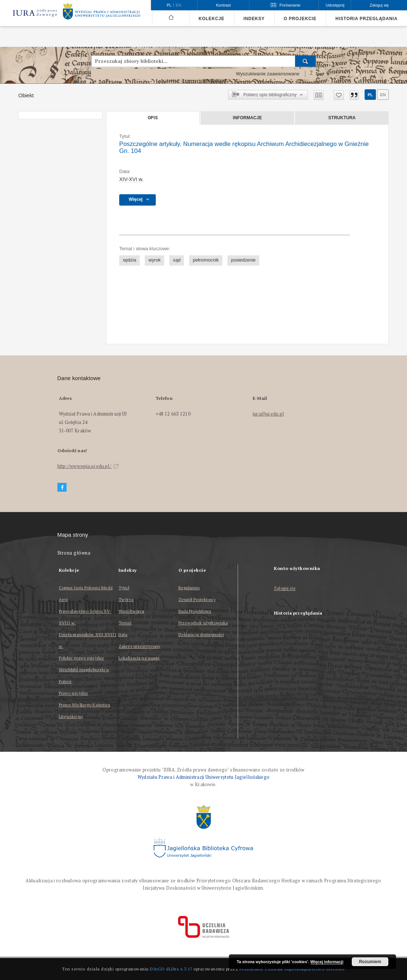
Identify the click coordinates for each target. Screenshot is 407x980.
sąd (177, 260)
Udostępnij (335, 5)
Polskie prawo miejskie (82, 658)
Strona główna (74, 553)
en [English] (179, 5)
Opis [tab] (153, 118)
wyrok (154, 260)
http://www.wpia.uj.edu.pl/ (88, 466)
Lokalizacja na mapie (139, 658)
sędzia (129, 260)
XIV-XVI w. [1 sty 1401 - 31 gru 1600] (131, 179)
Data (123, 634)
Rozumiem (370, 962)
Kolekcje (212, 19)
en (383, 95)
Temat (125, 623)
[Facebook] (62, 487)
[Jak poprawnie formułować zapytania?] (311, 74)
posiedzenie (243, 260)
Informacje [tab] (247, 118)
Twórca (126, 599)
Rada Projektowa (195, 611)
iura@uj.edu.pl (268, 414)
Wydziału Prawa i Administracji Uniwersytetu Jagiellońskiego (204, 777)
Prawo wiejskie (74, 693)
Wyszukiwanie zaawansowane (268, 74)
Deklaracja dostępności (201, 634)
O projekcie (300, 19)
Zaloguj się (285, 588)
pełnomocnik (206, 260)
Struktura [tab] (342, 118)
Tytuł (124, 588)
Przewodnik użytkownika (203, 623)
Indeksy (254, 19)
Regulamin (189, 588)
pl (370, 95)
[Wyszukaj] (306, 61)
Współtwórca (131, 611)
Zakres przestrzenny (139, 646)
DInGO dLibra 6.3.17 (171, 969)
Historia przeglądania (366, 19)
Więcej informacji (327, 962)
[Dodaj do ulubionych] (339, 95)
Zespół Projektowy (197, 599)
